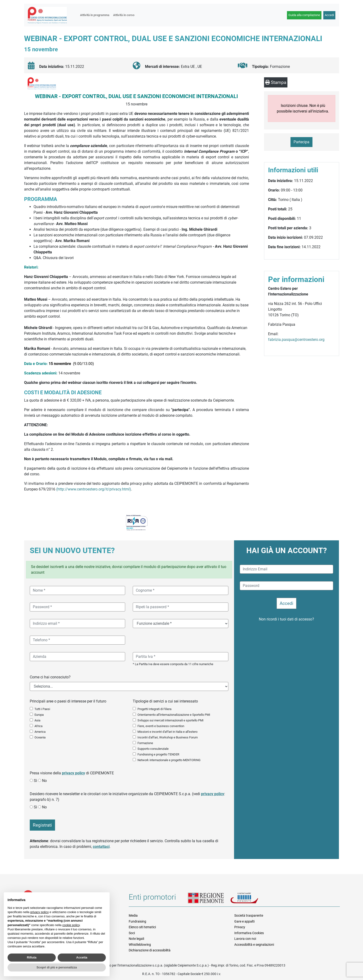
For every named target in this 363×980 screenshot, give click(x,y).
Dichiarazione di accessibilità (150, 950)
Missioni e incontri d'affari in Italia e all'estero (167, 732)
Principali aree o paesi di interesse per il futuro (68, 701)
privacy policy (73, 773)
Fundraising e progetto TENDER (158, 754)
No (44, 781)
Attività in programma (95, 15)
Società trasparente (249, 915)
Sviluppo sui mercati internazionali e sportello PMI (171, 720)
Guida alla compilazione (304, 15)
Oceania (40, 737)
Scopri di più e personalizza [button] (57, 967)
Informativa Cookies (249, 933)
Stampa (276, 82)
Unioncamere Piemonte (250, 898)
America (40, 732)
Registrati (42, 825)
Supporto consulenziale (153, 749)
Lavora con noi (245, 939)
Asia (37, 720)
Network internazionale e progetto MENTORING (169, 760)
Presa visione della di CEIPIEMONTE (72, 773)
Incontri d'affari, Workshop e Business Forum (168, 737)
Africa (38, 726)
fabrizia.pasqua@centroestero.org (296, 340)
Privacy (240, 927)
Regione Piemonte (209, 898)
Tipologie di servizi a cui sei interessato (165, 701)
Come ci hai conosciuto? (50, 677)
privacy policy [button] (39, 912)
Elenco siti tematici (142, 927)
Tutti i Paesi (42, 709)
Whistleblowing (140, 945)
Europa (39, 715)
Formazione (145, 743)
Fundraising (137, 921)
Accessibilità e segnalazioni (254, 945)
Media (133, 915)
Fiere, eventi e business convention (161, 726)
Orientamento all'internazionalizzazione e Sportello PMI (174, 715)
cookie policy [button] (71, 925)
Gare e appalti (244, 921)
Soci (132, 933)
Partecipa (301, 142)
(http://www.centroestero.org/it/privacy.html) (94, 489)
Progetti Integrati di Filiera (154, 709)
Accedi (329, 15)
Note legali (136, 939)
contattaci (101, 847)
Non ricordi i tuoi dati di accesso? (286, 619)
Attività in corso (124, 15)
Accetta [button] (82, 957)
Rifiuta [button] (32, 957)
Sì (35, 781)
